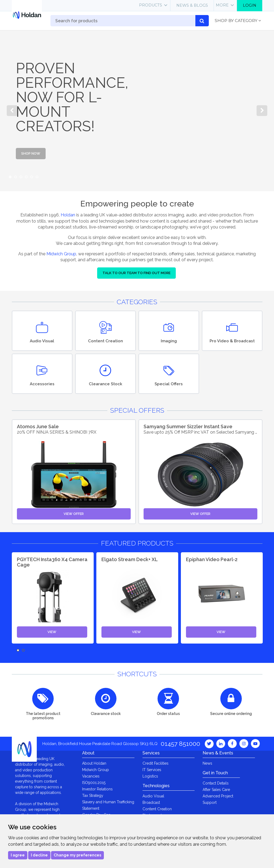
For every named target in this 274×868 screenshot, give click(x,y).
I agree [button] (18, 855)
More (222, 5)
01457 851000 (180, 744)
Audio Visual (153, 796)
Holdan (68, 215)
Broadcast (151, 802)
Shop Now (31, 153)
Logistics (150, 776)
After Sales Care (216, 790)
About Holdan (94, 763)
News (207, 763)
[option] (137, 111)
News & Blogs (192, 5)
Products (151, 5)
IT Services (152, 770)
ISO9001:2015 (94, 783)
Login (250, 5)
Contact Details (216, 783)
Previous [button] (12, 111)
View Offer (74, 514)
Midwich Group (61, 254)
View (52, 632)
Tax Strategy (93, 796)
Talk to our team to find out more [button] (136, 273)
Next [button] (262, 111)
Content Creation (157, 809)
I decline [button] (39, 855)
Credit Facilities (156, 763)
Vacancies (91, 776)
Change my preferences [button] (77, 855)
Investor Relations (97, 789)
